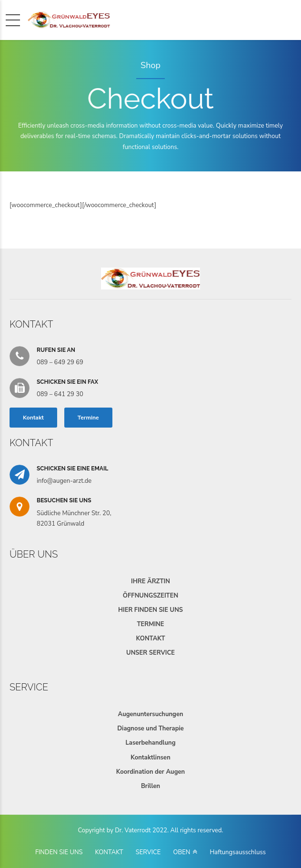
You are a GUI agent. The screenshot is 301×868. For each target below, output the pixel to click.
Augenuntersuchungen (150, 714)
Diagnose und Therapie (150, 728)
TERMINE (150, 624)
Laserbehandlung (150, 743)
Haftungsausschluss (238, 852)
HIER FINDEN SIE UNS (150, 610)
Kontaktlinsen (150, 758)
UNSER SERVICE (150, 653)
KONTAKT (150, 639)
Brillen (150, 786)
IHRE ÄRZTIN (150, 581)
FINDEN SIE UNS (59, 852)
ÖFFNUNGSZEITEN (150, 596)
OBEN (181, 852)
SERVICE (148, 852)
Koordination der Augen (150, 772)
